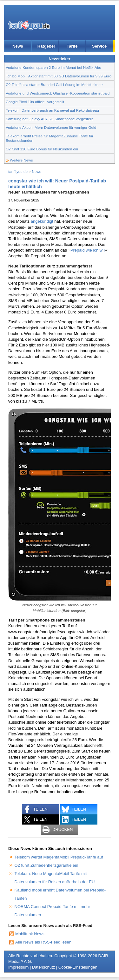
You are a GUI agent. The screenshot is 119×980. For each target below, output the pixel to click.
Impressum (18, 967)
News (18, 46)
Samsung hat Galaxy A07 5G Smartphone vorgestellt (49, 119)
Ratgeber (46, 46)
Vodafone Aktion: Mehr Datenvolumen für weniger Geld (51, 127)
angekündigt (42, 221)
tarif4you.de (18, 171)
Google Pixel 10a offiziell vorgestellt (35, 102)
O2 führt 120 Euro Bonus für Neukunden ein (42, 149)
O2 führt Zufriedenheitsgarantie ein (46, 865)
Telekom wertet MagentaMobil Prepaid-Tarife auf (59, 857)
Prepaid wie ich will (88, 250)
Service (99, 46)
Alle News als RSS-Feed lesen (43, 942)
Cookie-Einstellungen (78, 967)
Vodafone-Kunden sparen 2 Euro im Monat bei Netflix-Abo (53, 67)
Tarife (72, 46)
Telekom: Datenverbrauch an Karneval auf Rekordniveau (52, 110)
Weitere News (21, 160)
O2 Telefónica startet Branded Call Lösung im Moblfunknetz (55, 85)
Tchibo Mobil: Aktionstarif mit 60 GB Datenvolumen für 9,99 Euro (59, 76)
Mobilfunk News (30, 934)
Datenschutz (43, 967)
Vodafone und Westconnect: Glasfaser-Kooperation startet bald (58, 93)
